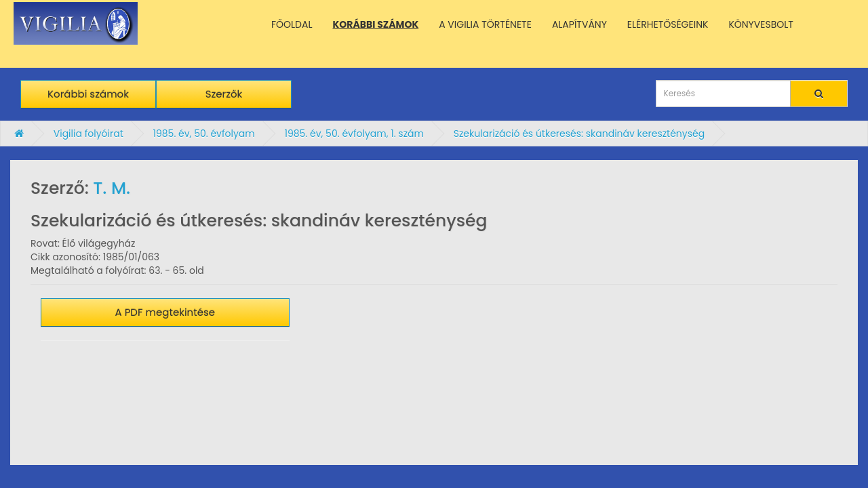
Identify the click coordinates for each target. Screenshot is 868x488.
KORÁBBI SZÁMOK (376, 24)
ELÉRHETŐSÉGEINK (668, 24)
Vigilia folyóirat (88, 134)
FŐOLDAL (292, 24)
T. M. (112, 188)
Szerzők (224, 94)
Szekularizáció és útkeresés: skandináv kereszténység (579, 134)
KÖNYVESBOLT (761, 24)
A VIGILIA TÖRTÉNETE (485, 24)
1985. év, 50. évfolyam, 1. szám (354, 134)
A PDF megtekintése (165, 312)
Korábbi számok (88, 94)
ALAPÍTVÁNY (579, 24)
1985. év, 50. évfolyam (203, 134)
